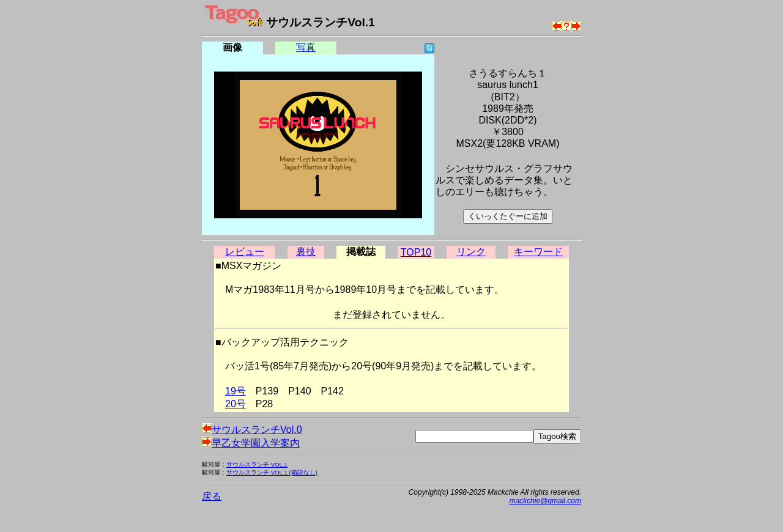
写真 (306, 47)
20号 (236, 404)
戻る (212, 496)
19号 (236, 391)
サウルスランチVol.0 (252, 430)
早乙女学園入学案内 (251, 443)
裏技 (306, 252)
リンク (471, 252)
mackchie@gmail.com (545, 501)
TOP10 (416, 252)
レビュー (245, 252)
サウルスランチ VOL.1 (257, 464)
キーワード (538, 252)
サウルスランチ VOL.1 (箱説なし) (272, 472)
